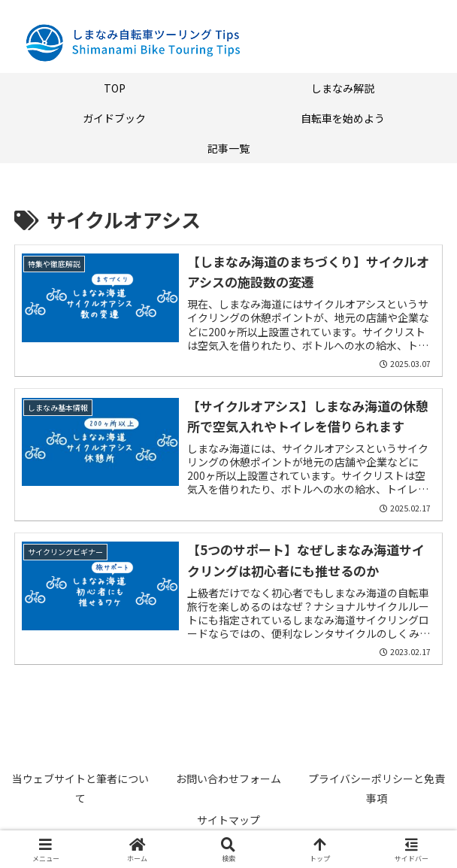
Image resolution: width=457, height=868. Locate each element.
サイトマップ (228, 820)
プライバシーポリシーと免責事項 (377, 788)
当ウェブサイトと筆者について (80, 788)
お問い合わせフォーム (228, 778)
